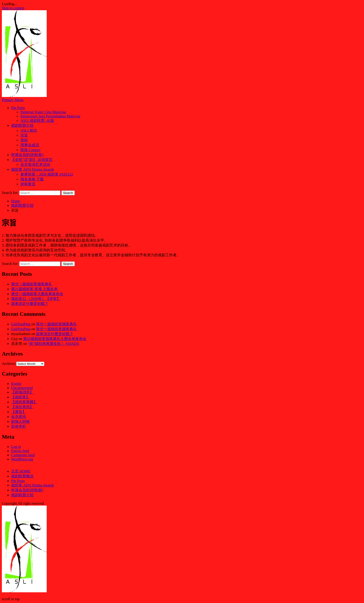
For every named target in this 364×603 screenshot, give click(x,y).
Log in (16, 447)
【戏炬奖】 (20, 397)
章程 (24, 140)
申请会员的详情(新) (27, 155)
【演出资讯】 (22, 407)
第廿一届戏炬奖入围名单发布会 (37, 294)
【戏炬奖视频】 (24, 402)
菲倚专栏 (19, 426)
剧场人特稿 (20, 421)
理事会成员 (30, 145)
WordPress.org (22, 459)
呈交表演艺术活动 (35, 165)
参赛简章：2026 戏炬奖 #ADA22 (47, 174)
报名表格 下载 (32, 179)
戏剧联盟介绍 (22, 125)
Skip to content (13, 8)
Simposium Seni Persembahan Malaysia (50, 116)
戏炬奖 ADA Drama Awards (33, 169)
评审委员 (28, 184)
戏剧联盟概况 (22, 476)
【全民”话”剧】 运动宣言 (32, 160)
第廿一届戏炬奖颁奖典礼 (32, 284)
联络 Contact (30, 150)
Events (16, 384)
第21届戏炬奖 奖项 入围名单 (35, 289)
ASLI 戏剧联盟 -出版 (37, 121)
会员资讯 (19, 417)
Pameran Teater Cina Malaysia (43, 112)
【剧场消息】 (22, 392)
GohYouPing (21, 324)
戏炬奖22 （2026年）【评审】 (36, 299)
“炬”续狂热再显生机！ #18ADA (54, 344)
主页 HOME (21, 471)
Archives (9, 364)
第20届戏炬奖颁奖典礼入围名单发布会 (55, 339)
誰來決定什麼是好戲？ (30, 304)
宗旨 (24, 135)
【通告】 (19, 412)
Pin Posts (18, 108)
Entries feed (20, 451)
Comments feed (23, 455)
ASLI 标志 (29, 130)
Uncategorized (22, 388)
